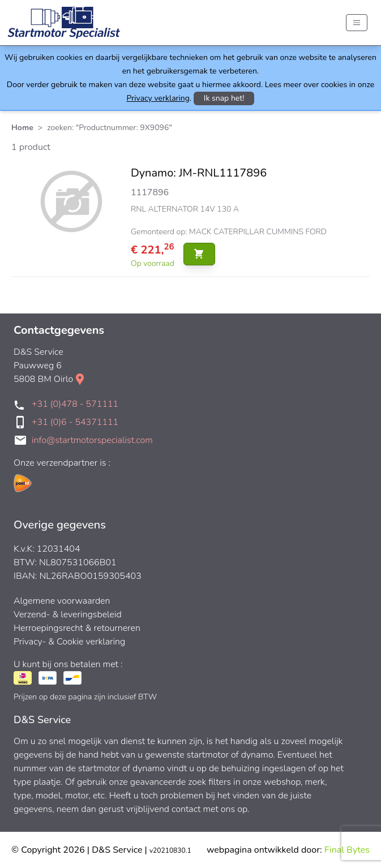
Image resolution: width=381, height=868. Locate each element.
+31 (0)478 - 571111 (75, 404)
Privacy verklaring (158, 98)
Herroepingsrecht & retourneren (77, 628)
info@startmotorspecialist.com (92, 440)
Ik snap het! (224, 98)
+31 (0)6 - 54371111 (75, 422)
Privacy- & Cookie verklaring (69, 642)
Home (22, 128)
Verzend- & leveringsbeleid (68, 615)
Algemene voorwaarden (62, 601)
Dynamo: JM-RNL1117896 (199, 173)
